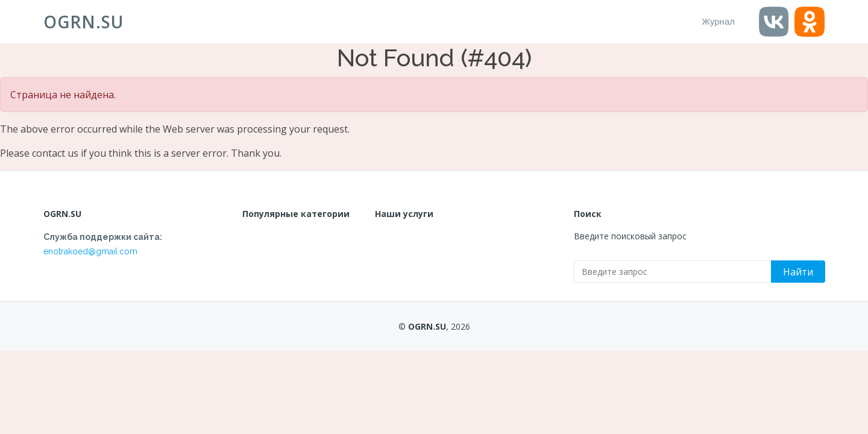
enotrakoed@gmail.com (90, 251)
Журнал (718, 21)
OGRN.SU (83, 22)
